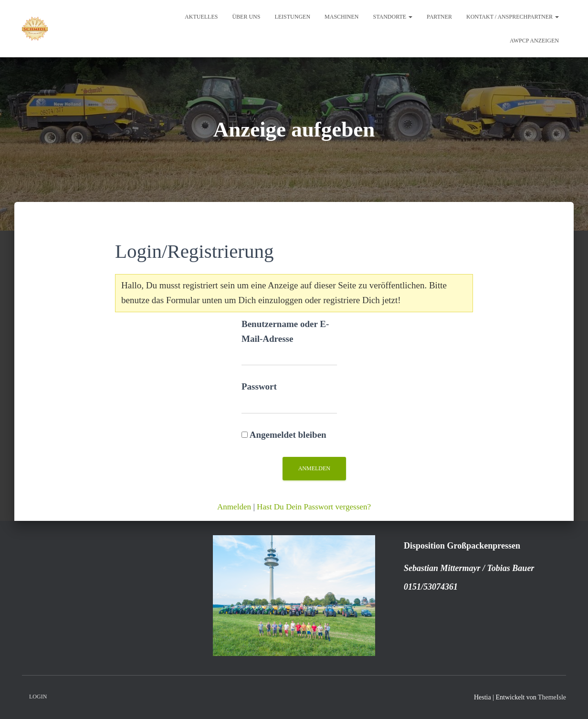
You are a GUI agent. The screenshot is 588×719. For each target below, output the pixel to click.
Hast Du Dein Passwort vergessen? (314, 507)
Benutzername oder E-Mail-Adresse (285, 331)
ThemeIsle (552, 697)
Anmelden (234, 507)
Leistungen (292, 17)
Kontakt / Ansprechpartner (513, 17)
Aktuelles (201, 17)
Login (38, 697)
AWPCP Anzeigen (534, 41)
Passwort (259, 386)
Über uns (246, 17)
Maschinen (341, 17)
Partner (439, 17)
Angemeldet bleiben (284, 435)
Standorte (393, 17)
